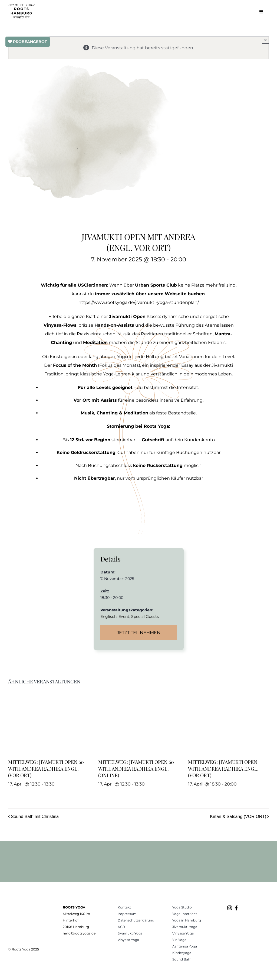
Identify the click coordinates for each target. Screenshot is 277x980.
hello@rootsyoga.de (79, 933)
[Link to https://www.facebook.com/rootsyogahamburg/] (236, 908)
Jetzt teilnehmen (139, 633)
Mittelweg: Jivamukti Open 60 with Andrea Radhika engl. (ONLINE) (136, 769)
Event (124, 616)
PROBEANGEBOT (28, 42)
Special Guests (145, 616)
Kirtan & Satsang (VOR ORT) (238, 817)
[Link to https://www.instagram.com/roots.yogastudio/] (230, 908)
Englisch (108, 616)
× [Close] (266, 40)
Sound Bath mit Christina (35, 817)
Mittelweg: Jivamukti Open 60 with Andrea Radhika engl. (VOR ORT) (46, 769)
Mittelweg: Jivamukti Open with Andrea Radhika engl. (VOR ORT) (223, 769)
